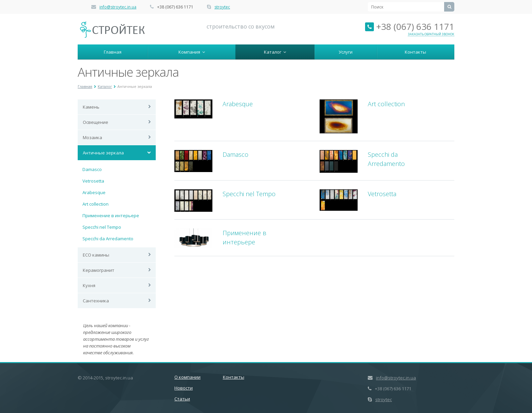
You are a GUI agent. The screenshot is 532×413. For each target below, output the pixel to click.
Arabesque (94, 192)
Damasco (92, 169)
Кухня (89, 285)
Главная (113, 52)
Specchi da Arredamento (108, 239)
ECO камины (96, 255)
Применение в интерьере (111, 215)
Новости (184, 388)
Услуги (346, 52)
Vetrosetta (93, 181)
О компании (187, 377)
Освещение (96, 122)
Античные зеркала (103, 153)
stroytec (222, 7)
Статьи (182, 399)
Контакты (415, 52)
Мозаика (92, 137)
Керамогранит (99, 270)
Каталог (275, 52)
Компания (192, 52)
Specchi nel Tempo (102, 227)
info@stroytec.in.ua (118, 7)
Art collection (96, 204)
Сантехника (96, 301)
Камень (91, 107)
